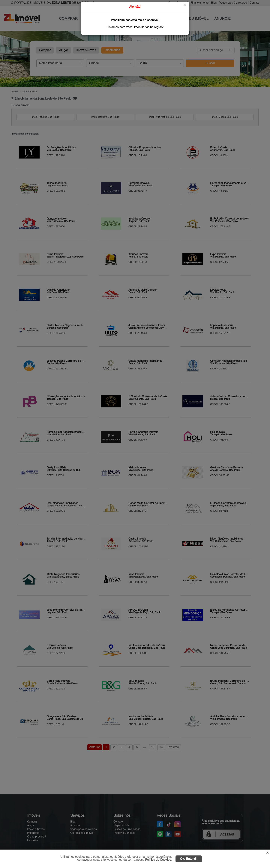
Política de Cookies (158, 860)
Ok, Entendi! (189, 859)
